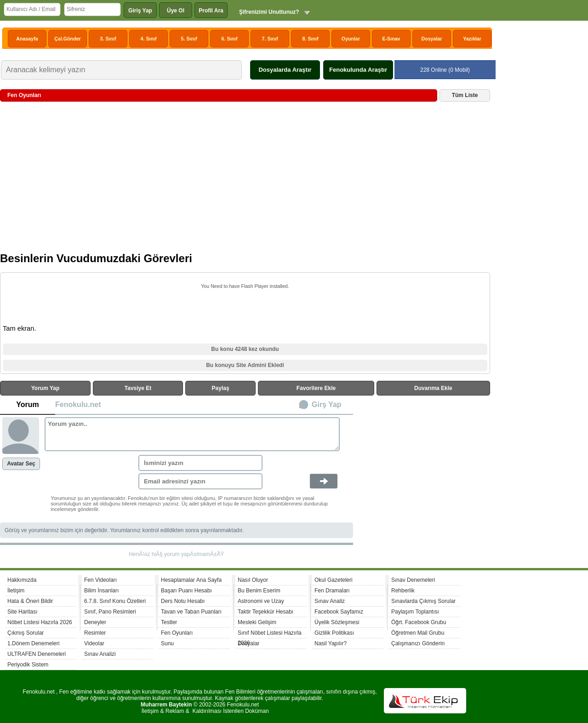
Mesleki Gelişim (257, 622)
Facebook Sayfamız (339, 612)
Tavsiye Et (138, 388)
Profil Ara (211, 11)
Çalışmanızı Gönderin (418, 643)
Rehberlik (403, 591)
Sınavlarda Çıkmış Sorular (423, 601)
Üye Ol (176, 11)
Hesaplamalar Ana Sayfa (191, 580)
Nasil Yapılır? (331, 643)
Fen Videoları (100, 580)
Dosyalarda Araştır (285, 70)
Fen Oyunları (177, 633)
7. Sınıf (270, 39)
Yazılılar (472, 39)
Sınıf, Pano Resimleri (110, 612)
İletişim (16, 591)
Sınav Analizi (100, 654)
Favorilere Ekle (316, 388)
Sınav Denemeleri (413, 580)
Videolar (94, 643)
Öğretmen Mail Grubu (418, 633)
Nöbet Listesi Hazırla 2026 (40, 622)
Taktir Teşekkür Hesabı (265, 612)
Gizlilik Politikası (334, 633)
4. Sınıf (149, 39)
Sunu (167, 643)
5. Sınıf (189, 39)
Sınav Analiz (330, 601)
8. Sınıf (311, 39)
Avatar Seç (21, 464)
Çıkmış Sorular (26, 633)
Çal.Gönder (67, 39)
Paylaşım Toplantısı (415, 612)
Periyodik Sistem (28, 665)
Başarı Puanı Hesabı (186, 591)
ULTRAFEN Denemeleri (37, 654)
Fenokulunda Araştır (358, 70)
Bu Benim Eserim (259, 591)
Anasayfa (27, 39)
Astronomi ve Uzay (261, 601)
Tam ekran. (20, 328)
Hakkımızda (22, 580)
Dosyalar (431, 39)
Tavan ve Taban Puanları (191, 612)
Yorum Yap (46, 388)
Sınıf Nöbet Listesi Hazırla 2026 (270, 634)
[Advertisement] (245, 180)
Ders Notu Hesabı (183, 601)
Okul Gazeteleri (334, 580)
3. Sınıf (108, 39)
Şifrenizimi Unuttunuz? (269, 12)
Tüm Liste (465, 95)
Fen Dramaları (332, 591)
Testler (169, 622)
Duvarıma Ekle (433, 388)
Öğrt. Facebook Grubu (419, 622)
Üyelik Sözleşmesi (337, 622)
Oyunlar (351, 39)
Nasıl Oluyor (253, 580)
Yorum (27, 405)
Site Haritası (22, 612)
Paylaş (221, 388)
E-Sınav (391, 39)
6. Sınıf (230, 39)
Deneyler (95, 622)
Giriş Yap (140, 11)
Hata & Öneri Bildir (30, 601)
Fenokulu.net (78, 405)
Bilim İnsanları (101, 591)
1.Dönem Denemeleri (33, 643)
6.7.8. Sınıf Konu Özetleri (115, 601)
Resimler (95, 633)
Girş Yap (327, 405)
